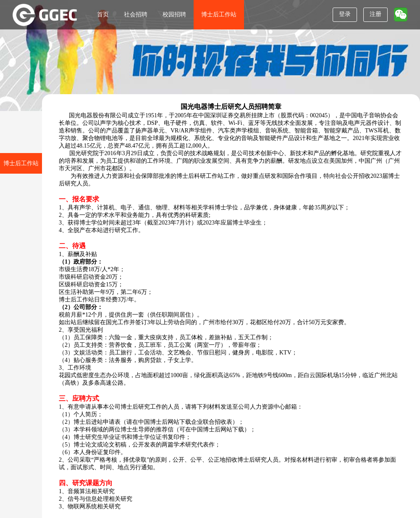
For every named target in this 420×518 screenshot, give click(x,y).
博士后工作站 (219, 15)
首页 (103, 15)
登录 (345, 14)
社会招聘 (136, 15)
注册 (375, 14)
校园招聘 (174, 15)
